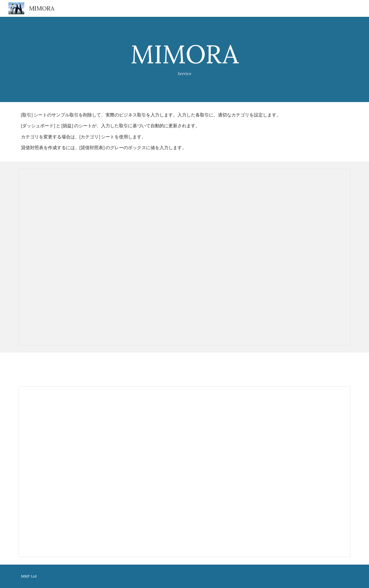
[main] (184, 59)
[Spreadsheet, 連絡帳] (184, 257)
